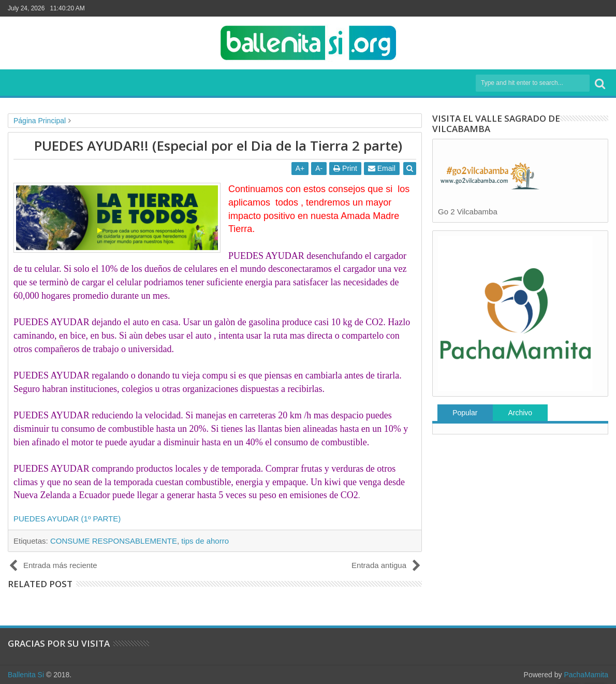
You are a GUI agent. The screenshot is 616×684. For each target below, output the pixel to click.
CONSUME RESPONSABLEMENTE (114, 541)
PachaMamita (586, 675)
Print (345, 168)
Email (382, 168)
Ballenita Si (26, 675)
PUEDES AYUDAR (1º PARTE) (67, 519)
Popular (465, 413)
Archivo (520, 413)
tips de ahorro (205, 541)
